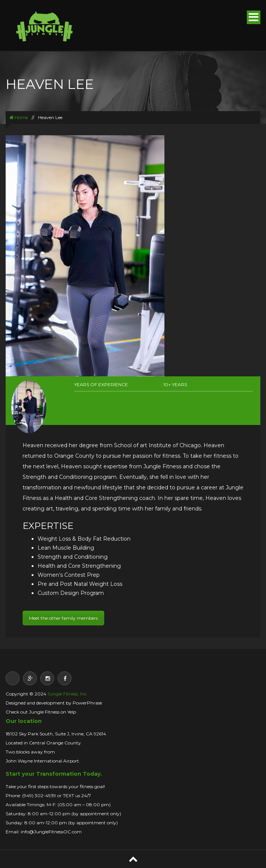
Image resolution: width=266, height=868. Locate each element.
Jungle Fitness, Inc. (68, 694)
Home (19, 117)
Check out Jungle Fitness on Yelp (41, 712)
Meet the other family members (63, 618)
